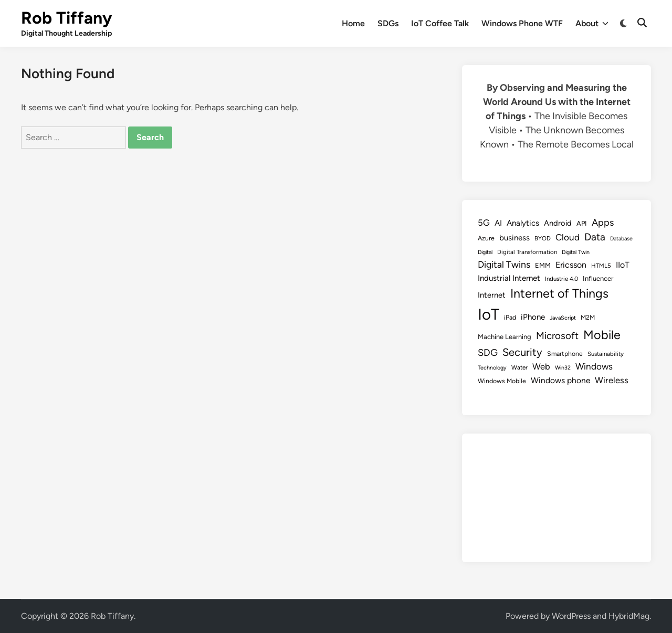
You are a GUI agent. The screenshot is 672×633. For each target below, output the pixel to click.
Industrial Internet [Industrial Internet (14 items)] (509, 278)
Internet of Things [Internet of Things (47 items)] (559, 293)
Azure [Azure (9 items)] (486, 238)
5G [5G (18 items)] (484, 223)
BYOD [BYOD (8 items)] (543, 238)
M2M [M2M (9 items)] (588, 317)
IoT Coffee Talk (440, 23)
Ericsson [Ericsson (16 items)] (571, 265)
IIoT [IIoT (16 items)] (623, 265)
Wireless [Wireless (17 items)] (612, 380)
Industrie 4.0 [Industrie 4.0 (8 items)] (561, 279)
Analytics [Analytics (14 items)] (523, 223)
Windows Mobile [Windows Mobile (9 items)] (502, 381)
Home (353, 23)
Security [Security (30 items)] (522, 352)
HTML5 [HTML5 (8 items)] (601, 266)
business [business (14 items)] (514, 238)
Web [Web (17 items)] (541, 366)
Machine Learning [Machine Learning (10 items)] (505, 337)
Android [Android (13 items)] (558, 223)
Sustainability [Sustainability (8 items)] (606, 354)
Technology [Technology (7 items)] (492, 368)
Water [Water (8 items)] (519, 367)
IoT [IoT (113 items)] (489, 314)
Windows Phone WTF (522, 23)
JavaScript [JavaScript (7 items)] (563, 318)
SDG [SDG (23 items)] (488, 353)
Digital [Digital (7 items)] (485, 252)
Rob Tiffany (66, 18)
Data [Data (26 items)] (595, 237)
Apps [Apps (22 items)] (603, 223)
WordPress (571, 616)
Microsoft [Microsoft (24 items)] (557, 336)
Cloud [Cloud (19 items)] (568, 237)
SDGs (388, 23)
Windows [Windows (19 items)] (594, 366)
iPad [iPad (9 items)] (510, 317)
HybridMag (629, 616)
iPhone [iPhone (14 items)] (533, 317)
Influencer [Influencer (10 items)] (598, 278)
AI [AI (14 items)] (498, 223)
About (592, 24)
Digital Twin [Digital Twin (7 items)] (576, 252)
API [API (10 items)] (582, 223)
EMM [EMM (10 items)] (543, 265)
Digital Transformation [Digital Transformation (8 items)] (527, 252)
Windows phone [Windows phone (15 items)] (560, 380)
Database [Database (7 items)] (621, 239)
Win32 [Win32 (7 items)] (563, 368)
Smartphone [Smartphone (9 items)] (565, 354)
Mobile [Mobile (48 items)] (602, 335)
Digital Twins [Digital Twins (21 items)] (504, 264)
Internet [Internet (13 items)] (492, 295)
